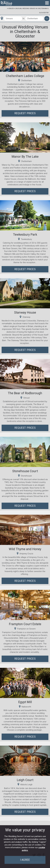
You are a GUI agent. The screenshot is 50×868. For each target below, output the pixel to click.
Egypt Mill (25, 702)
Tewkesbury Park (25, 235)
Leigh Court (25, 780)
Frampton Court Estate (25, 624)
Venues (11, 9)
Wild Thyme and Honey (25, 549)
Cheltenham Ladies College (25, 76)
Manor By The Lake (25, 157)
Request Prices (25, 113)
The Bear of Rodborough (25, 393)
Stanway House (25, 313)
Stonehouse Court (25, 471)
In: (24, 19)
